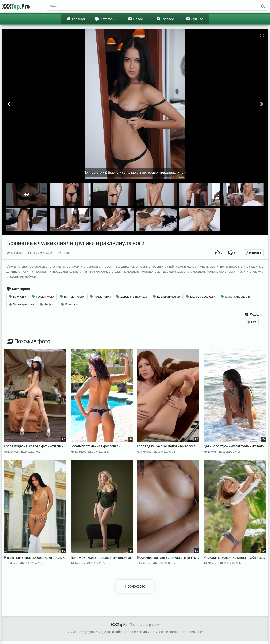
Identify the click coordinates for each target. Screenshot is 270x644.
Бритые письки (72, 297)
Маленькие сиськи (235, 297)
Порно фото (135, 586)
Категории (105, 19)
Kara (252, 322)
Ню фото (48, 304)
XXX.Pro (16, 6)
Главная (76, 19)
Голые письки (43, 297)
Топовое (165, 19)
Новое (135, 19)
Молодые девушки (201, 297)
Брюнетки (18, 297)
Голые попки (100, 297)
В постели (70, 304)
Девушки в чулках (166, 297)
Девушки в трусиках (132, 297)
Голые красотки (21, 304)
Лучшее (195, 19)
